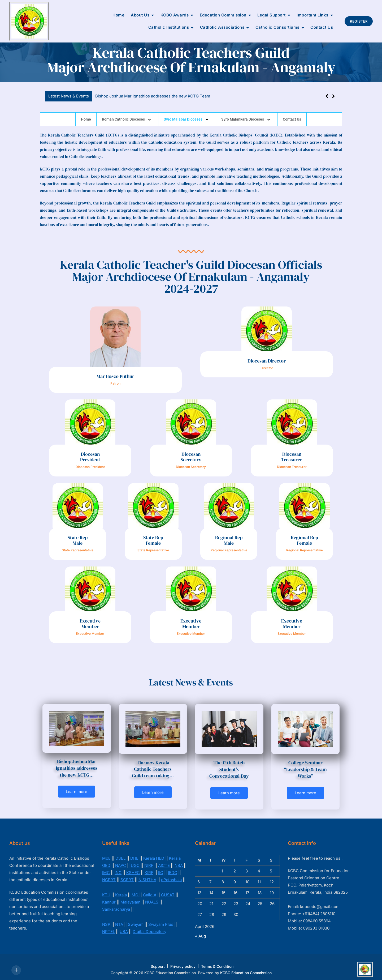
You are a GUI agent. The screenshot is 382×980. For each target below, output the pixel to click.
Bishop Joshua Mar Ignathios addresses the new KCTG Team (153, 96)
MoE (106, 854)
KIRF (149, 869)
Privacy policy (183, 962)
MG (135, 891)
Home (118, 15)
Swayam (136, 920)
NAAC (121, 861)
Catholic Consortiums (277, 27)
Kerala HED (154, 854)
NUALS (152, 898)
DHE (134, 854)
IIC (161, 869)
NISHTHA (147, 876)
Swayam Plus (161, 920)
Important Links (312, 15)
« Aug (200, 932)
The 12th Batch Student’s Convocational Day (229, 769)
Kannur (109, 898)
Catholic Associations (222, 27)
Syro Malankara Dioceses (247, 119)
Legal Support (272, 15)
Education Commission (223, 15)
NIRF (149, 861)
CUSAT (168, 891)
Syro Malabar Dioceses (187, 119)
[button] (333, 96)
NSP (106, 920)
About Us (140, 15)
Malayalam (130, 898)
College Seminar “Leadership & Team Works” (305, 769)
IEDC (173, 869)
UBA (124, 928)
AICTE (164, 861)
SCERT (127, 876)
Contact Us (322, 27)
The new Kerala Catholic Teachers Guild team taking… (153, 769)
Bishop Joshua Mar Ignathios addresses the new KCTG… (77, 768)
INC (118, 869)
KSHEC (133, 869)
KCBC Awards (175, 15)
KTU (106, 891)
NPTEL (108, 928)
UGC (135, 861)
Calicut (150, 891)
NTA (119, 920)
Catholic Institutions (169, 27)
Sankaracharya (116, 905)
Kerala (121, 891)
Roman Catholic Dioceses (127, 119)
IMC (106, 869)
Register (359, 21)
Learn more (77, 792)
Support (158, 962)
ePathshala (171, 876)
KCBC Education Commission (246, 969)
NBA (179, 861)
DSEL (120, 854)
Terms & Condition (217, 962)
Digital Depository (149, 928)
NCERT (109, 876)
